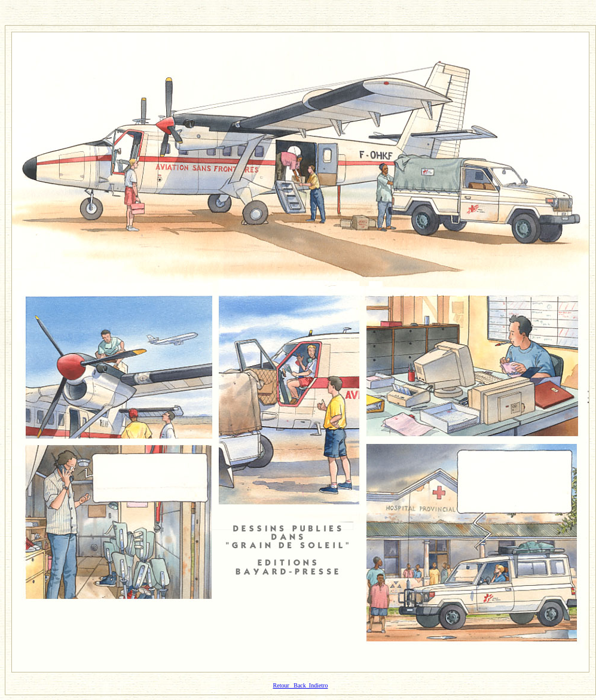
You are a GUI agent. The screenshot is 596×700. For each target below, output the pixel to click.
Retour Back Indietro (301, 685)
